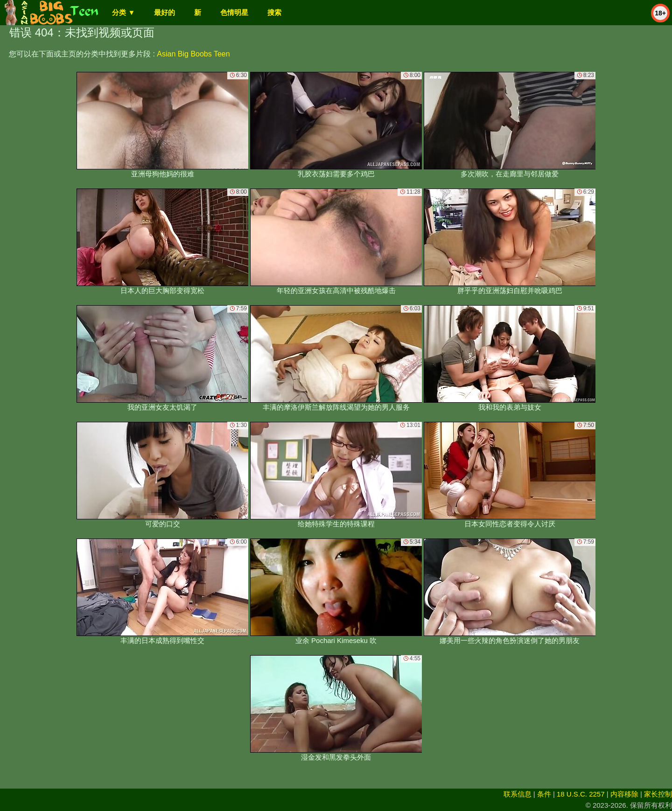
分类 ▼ (123, 12)
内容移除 (624, 794)
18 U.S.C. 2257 (581, 794)
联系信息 (518, 794)
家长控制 (658, 794)
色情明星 (234, 12)
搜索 (274, 12)
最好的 (164, 12)
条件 (544, 794)
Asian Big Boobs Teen (193, 54)
